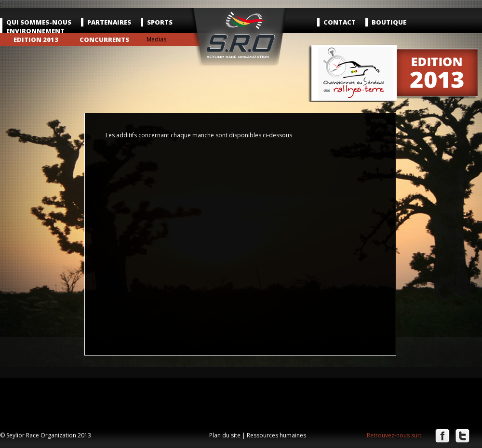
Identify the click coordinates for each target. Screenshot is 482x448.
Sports (160, 22)
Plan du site (225, 435)
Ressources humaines (276, 435)
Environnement (35, 31)
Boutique (389, 22)
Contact (340, 22)
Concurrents (104, 40)
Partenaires (109, 22)
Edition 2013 (36, 40)
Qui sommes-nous (39, 22)
